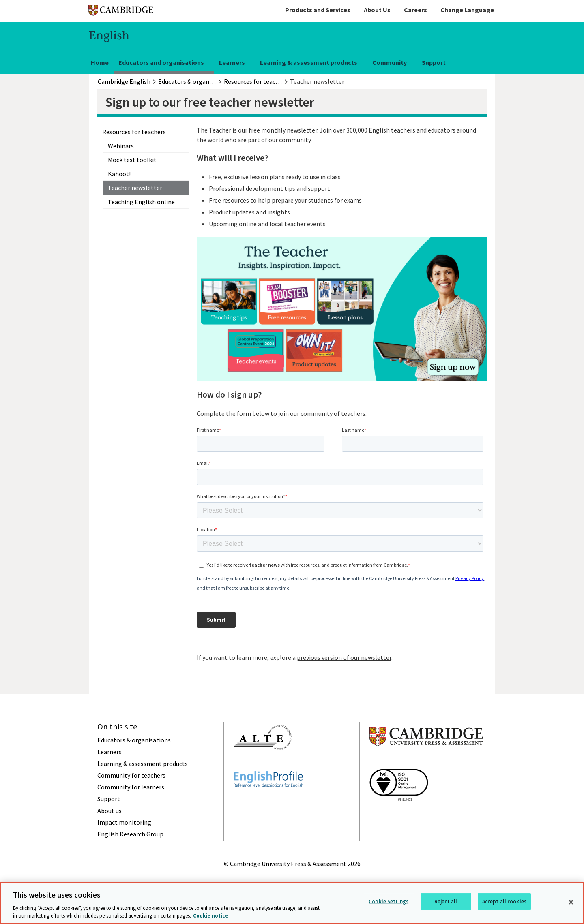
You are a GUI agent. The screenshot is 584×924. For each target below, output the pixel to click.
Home (100, 62)
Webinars (121, 146)
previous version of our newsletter (344, 657)
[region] (292, 903)
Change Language (467, 10)
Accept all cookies (504, 902)
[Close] (571, 902)
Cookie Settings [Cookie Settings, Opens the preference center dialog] (389, 902)
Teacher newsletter (135, 188)
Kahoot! (119, 174)
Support (434, 62)
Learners (232, 62)
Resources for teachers (134, 132)
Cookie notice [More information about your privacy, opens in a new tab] (211, 916)
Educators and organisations (161, 62)
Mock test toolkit (132, 160)
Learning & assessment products (309, 62)
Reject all (446, 902)
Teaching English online (141, 202)
